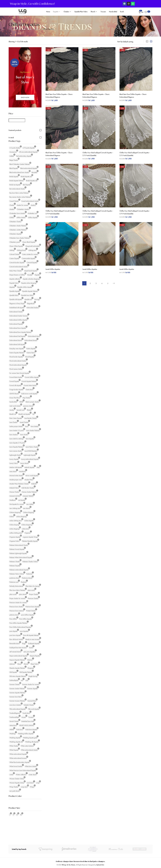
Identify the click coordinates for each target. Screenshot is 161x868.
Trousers (103, 12)
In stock (11, 137)
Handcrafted (113, 12)
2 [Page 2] (89, 280)
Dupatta (57, 12)
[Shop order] (132, 41)
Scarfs (122, 12)
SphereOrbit (100, 865)
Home (48, 12)
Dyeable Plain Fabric (81, 12)
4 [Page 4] (102, 280)
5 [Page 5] (109, 280)
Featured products (15, 130)
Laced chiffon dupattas (53, 266)
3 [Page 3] (96, 280)
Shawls (94, 12)
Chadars (67, 12)
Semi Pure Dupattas (32, 29)
